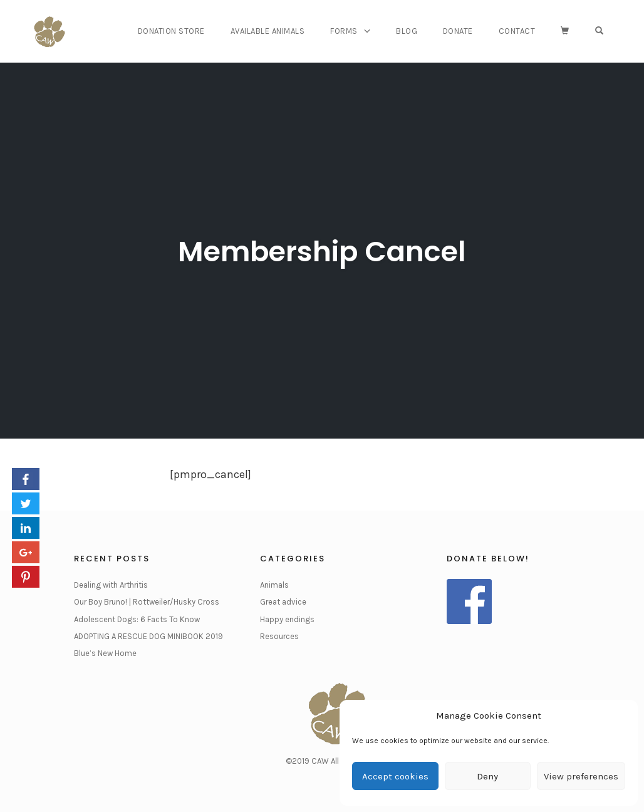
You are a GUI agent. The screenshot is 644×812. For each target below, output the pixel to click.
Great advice (283, 602)
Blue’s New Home (105, 653)
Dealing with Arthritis (111, 585)
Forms (344, 31)
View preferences (581, 776)
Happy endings (287, 619)
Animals (274, 585)
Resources (279, 636)
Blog (407, 31)
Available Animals (268, 31)
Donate (458, 31)
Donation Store (171, 31)
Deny (487, 776)
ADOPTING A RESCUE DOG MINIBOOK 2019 (148, 636)
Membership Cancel (322, 252)
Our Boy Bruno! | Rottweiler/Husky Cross (147, 602)
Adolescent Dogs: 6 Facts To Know (137, 619)
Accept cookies (395, 776)
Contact (517, 31)
